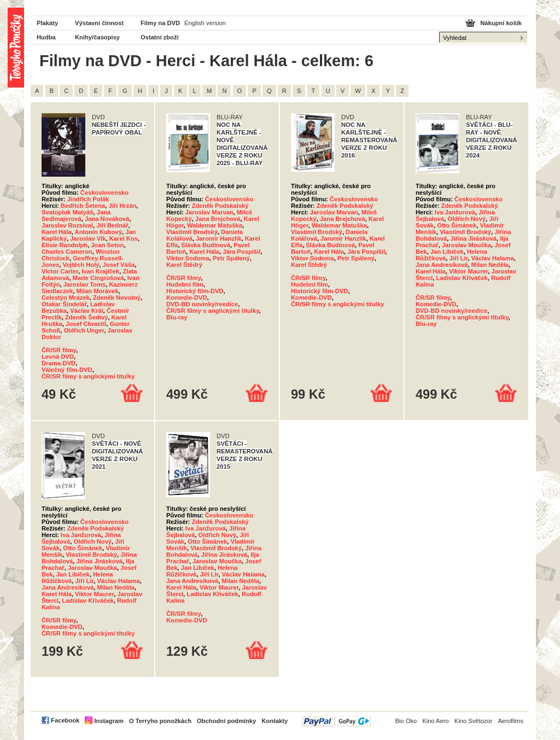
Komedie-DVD (187, 298)
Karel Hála (57, 232)
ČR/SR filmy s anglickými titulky (88, 376)
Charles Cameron (67, 252)
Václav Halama (492, 258)
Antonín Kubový (98, 232)
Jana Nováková (107, 219)
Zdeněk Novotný (117, 298)
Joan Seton (107, 245)
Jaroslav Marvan (209, 212)
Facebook (65, 720)
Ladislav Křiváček (462, 278)
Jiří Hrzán (123, 206)
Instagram (109, 721)
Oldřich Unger (84, 330)
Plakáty (47, 23)
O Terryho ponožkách (160, 721)
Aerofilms (511, 721)
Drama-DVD (59, 363)
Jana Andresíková (442, 265)
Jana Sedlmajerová (76, 215)
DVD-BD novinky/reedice (202, 304)
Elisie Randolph (65, 245)
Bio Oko (406, 721)
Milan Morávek (97, 291)
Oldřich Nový (466, 219)
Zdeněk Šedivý (86, 317)
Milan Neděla (490, 265)
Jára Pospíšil (241, 252)
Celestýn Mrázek (66, 298)
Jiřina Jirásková (473, 238)
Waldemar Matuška (215, 225)
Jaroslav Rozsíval (67, 225)
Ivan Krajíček (100, 271)
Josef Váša (119, 265)
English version (205, 23)
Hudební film (185, 284)
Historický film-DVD (195, 291)
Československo (104, 193)
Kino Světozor (474, 721)
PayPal (336, 721)
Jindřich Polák (88, 199)
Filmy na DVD (160, 23)
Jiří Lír (459, 258)
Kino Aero (436, 721)
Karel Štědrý (184, 265)
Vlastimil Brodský (192, 232)
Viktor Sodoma (188, 258)
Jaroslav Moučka (466, 245)
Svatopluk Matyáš (68, 212)
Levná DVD (58, 357)
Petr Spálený (231, 258)
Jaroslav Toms (85, 284)
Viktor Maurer (468, 271)
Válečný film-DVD (67, 370)
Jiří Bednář (112, 225)
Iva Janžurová (455, 212)
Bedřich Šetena (83, 206)
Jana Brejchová (218, 219)
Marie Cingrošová (98, 278)
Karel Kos (124, 238)
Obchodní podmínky (226, 721)
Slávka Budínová (206, 245)
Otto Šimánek (457, 225)
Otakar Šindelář (64, 304)
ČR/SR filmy (59, 350)
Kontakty (275, 721)
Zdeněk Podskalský (220, 206)
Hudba (46, 37)
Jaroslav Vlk (88, 238)
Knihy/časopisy (97, 37)
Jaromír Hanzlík (218, 238)
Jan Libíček (447, 252)
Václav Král (86, 311)
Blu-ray (177, 317)
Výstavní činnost (99, 23)
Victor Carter (60, 271)
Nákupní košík (501, 23)
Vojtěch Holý (81, 265)
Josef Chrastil (86, 324)
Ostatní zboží (160, 37)
